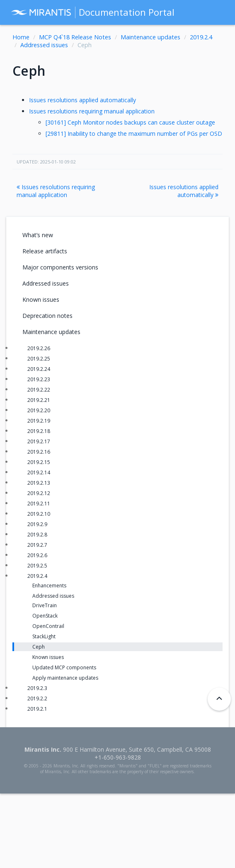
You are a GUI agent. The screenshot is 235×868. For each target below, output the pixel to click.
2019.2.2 (37, 698)
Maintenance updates (150, 37)
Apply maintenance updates (65, 678)
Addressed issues (44, 45)
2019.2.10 (39, 514)
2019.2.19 (39, 421)
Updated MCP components (64, 667)
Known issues (41, 299)
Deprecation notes (47, 316)
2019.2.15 (39, 462)
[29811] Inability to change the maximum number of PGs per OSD (134, 133)
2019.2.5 (37, 566)
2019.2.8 (37, 535)
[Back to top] (219, 699)
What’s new (38, 235)
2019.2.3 (37, 688)
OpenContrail (48, 626)
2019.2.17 (39, 441)
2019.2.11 (39, 504)
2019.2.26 (39, 348)
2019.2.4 (201, 37)
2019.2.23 (39, 379)
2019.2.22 (39, 390)
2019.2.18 (39, 431)
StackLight (44, 636)
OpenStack (45, 616)
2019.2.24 (39, 369)
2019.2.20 (39, 410)
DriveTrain (45, 605)
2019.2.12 (39, 493)
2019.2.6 (37, 555)
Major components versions (60, 267)
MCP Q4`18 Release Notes (75, 37)
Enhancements (49, 585)
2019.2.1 (37, 709)
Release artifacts (45, 251)
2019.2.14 (39, 472)
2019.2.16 (39, 452)
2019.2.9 (37, 524)
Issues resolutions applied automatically (82, 100)
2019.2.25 (39, 359)
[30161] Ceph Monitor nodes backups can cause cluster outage (130, 122)
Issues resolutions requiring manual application (92, 111)
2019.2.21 (39, 400)
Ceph (39, 647)
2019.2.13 (39, 483)
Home (21, 37)
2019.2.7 (37, 545)
